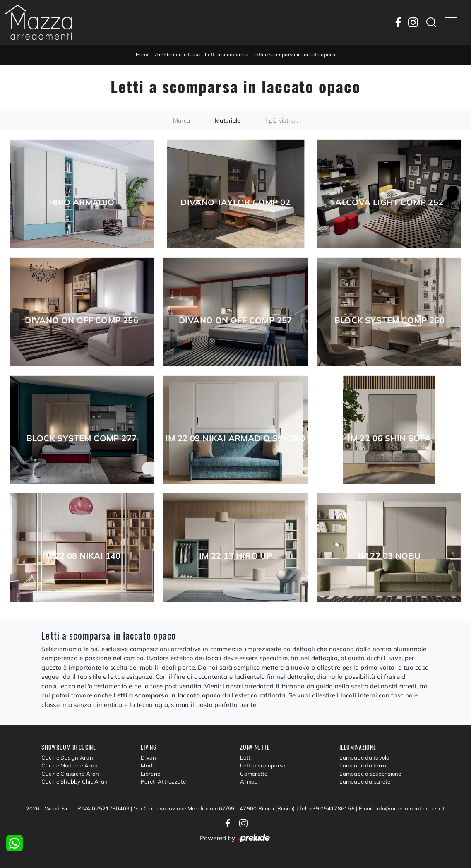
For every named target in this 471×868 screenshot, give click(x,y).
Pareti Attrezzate (163, 781)
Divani (149, 757)
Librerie (150, 774)
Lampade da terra (363, 765)
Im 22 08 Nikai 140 (82, 556)
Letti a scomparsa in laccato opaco (294, 54)
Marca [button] (181, 120)
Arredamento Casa (177, 54)
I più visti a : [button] (282, 120)
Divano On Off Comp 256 (82, 320)
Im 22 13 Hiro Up (235, 556)
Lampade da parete (365, 781)
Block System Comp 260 (389, 320)
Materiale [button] (228, 120)
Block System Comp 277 (82, 438)
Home (143, 54)
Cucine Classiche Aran (70, 774)
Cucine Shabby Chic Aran (74, 781)
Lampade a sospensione (370, 774)
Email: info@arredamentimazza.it (402, 808)
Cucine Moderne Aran (70, 765)
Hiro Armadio (82, 202)
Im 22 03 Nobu (389, 556)
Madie (149, 765)
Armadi (250, 781)
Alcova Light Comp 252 (389, 202)
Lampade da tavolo (364, 757)
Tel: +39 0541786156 (327, 808)
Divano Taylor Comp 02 (235, 202)
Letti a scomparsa (226, 54)
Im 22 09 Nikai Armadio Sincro (236, 438)
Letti (246, 757)
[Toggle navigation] (451, 22)
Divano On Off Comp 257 (235, 320)
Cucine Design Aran (67, 757)
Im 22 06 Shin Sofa (389, 438)
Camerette (254, 774)
